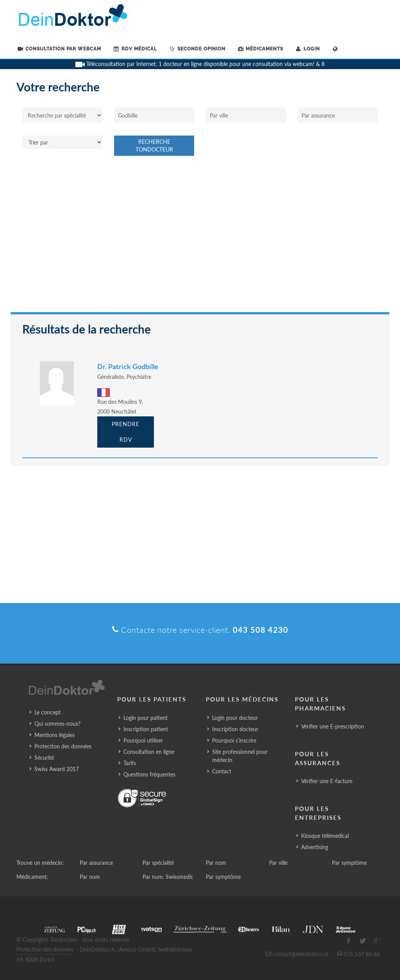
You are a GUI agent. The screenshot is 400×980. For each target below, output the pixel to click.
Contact (222, 771)
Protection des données (63, 746)
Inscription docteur (235, 729)
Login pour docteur (235, 718)
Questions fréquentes (149, 774)
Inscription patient (146, 729)
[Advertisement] (200, 238)
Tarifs (130, 763)
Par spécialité (158, 863)
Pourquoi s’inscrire (234, 740)
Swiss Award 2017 (57, 769)
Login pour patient (146, 718)
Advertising (315, 847)
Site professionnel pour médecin (240, 756)
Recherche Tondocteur (154, 145)
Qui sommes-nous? (57, 724)
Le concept (47, 712)
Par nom (216, 863)
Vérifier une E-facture (327, 781)
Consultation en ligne (149, 752)
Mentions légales (54, 735)
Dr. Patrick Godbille (128, 366)
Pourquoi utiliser (143, 740)
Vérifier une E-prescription (333, 726)
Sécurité (44, 758)
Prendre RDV (126, 432)
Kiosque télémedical (325, 836)
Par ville (278, 863)
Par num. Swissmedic (168, 877)
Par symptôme (349, 863)
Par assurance (96, 863)
